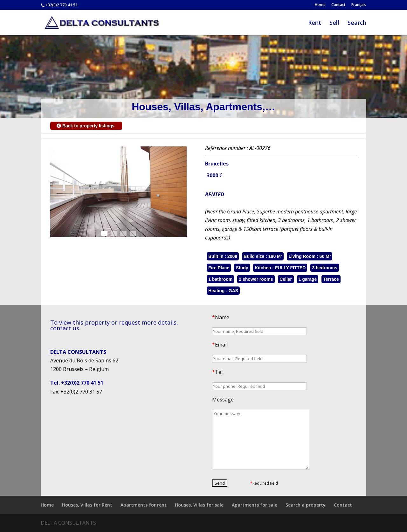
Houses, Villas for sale (199, 505)
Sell (334, 23)
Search (357, 23)
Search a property (306, 505)
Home (320, 5)
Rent (315, 23)
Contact (338, 5)
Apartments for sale (255, 505)
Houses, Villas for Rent (87, 505)
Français (359, 5)
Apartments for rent (144, 505)
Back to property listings (86, 126)
